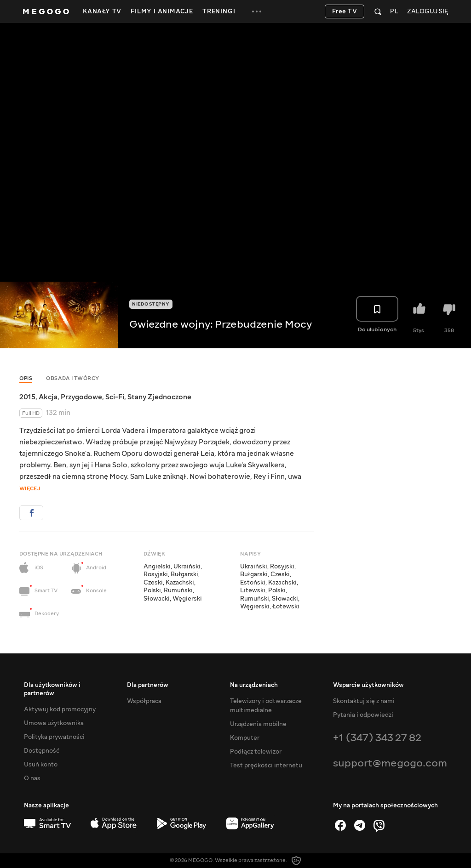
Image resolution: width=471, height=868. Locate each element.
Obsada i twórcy (73, 378)
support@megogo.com (390, 763)
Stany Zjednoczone (159, 397)
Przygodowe (81, 397)
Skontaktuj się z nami (364, 701)
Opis (26, 378)
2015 (27, 397)
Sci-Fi (115, 397)
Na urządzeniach (254, 685)
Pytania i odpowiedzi (363, 715)
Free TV (345, 11)
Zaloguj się (428, 12)
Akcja (48, 397)
